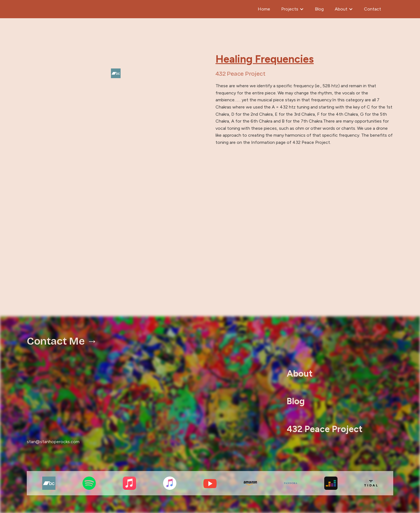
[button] (293, 9)
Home (264, 9)
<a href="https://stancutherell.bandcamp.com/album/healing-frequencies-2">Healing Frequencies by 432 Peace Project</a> (210, 238)
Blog (319, 9)
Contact (373, 9)
